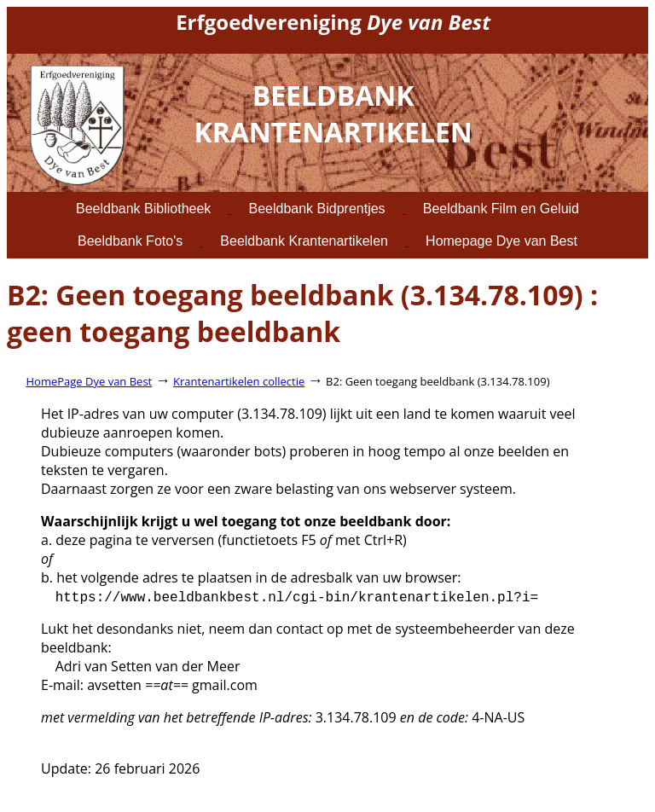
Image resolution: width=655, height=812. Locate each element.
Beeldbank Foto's (130, 241)
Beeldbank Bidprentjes (317, 209)
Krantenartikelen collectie (239, 381)
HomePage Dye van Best (90, 381)
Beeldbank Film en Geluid (501, 209)
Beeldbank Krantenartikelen (304, 241)
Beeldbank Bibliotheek (143, 209)
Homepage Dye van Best (501, 241)
